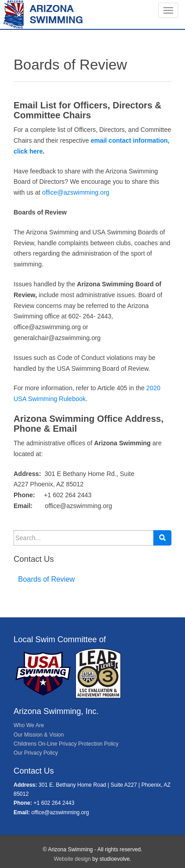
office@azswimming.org (76, 192)
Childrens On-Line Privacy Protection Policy (66, 744)
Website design (72, 859)
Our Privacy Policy (36, 753)
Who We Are (29, 725)
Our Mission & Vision (39, 735)
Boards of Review (46, 579)
